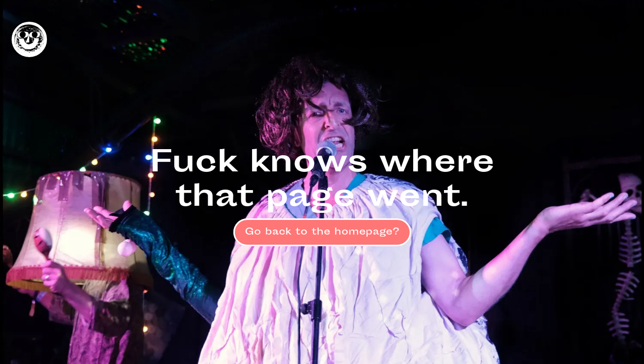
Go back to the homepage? (322, 232)
